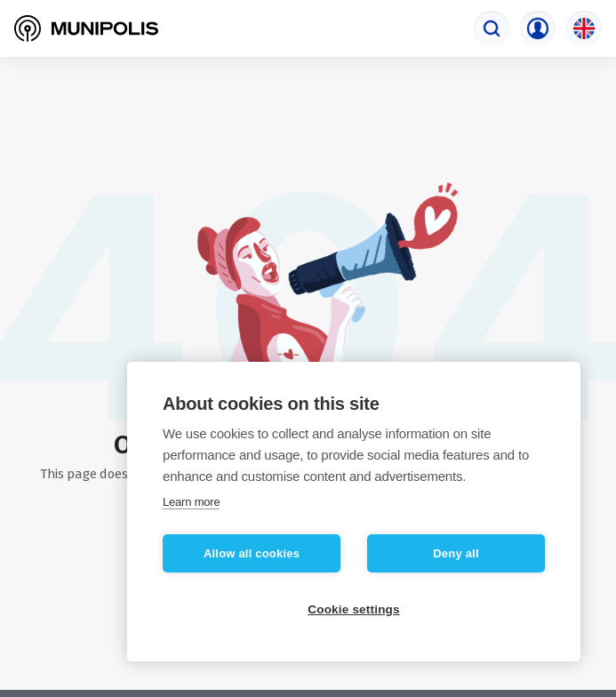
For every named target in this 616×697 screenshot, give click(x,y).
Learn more (191, 502)
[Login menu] (538, 28)
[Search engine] (492, 28)
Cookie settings (354, 609)
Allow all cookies (252, 553)
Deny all (456, 553)
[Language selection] (584, 28)
